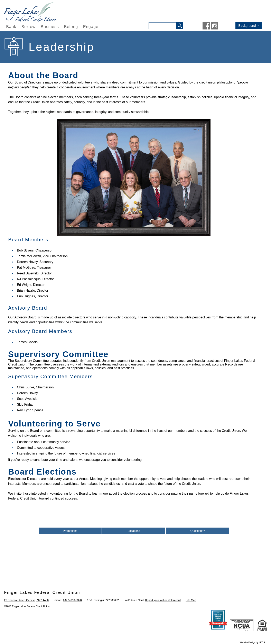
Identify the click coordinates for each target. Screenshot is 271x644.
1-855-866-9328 (72, 600)
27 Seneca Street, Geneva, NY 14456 (26, 600)
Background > (248, 26)
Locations (134, 531)
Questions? (198, 531)
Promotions (70, 531)
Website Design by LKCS (252, 642)
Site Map (191, 600)
